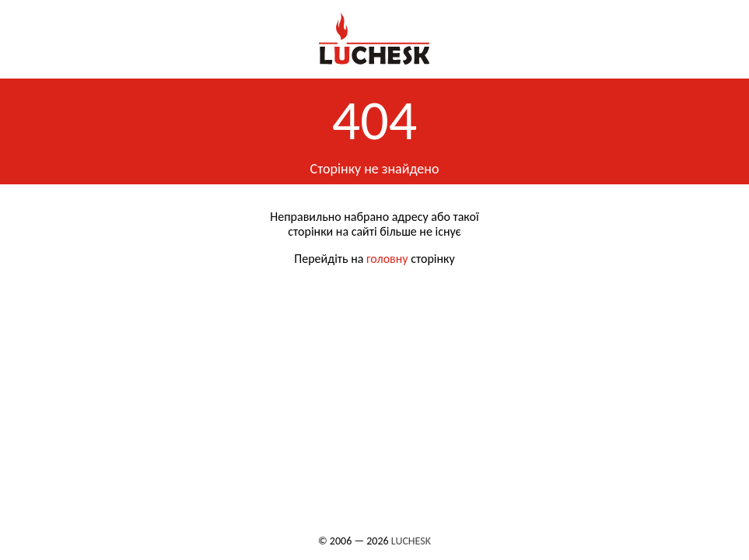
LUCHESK (411, 541)
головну (387, 259)
